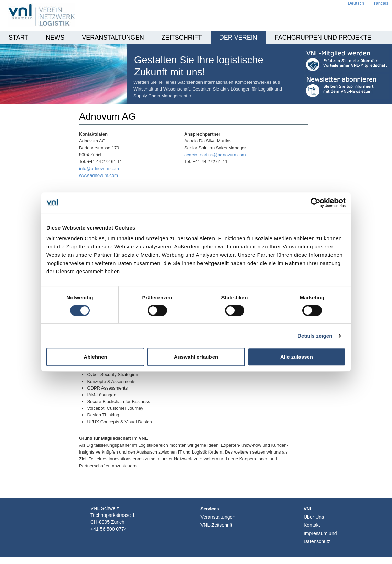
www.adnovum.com (99, 175)
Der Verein (238, 38)
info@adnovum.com (99, 168)
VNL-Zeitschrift (216, 525)
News (55, 38)
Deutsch (356, 3)
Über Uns (314, 517)
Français (380, 3)
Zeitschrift (182, 38)
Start (18, 38)
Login (319, 554)
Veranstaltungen (113, 38)
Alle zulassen (297, 357)
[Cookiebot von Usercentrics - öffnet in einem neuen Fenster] (315, 203)
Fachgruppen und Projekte (323, 38)
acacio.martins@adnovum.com (215, 155)
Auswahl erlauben (196, 357)
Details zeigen (315, 336)
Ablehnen (95, 357)
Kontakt (312, 525)
